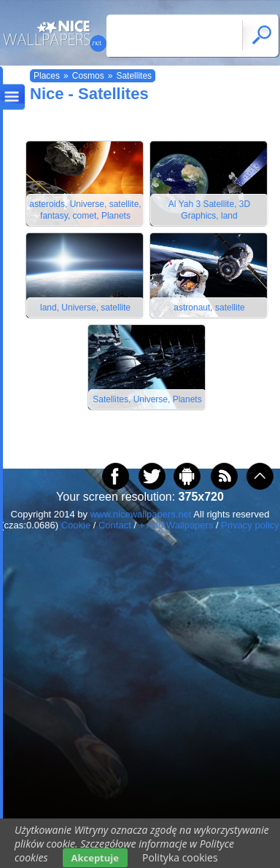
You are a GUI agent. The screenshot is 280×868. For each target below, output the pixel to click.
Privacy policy (250, 525)
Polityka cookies (180, 857)
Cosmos (88, 76)
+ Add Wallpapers (176, 525)
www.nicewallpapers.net (141, 514)
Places (47, 76)
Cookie (76, 525)
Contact (115, 525)
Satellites (134, 76)
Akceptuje (95, 858)
